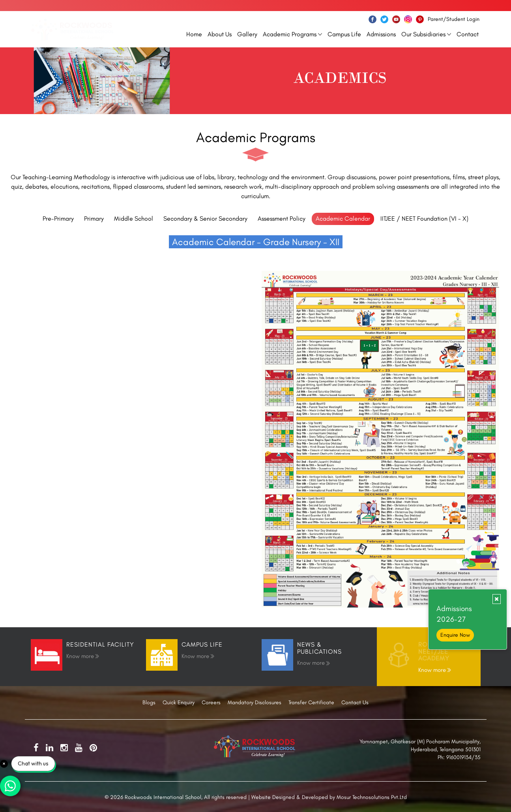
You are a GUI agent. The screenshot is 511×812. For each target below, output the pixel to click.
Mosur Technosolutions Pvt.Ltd (372, 797)
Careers (211, 702)
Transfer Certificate (311, 702)
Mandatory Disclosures (255, 702)
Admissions (381, 34)
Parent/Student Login (454, 19)
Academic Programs (292, 34)
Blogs (149, 702)
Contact (468, 34)
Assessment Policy (282, 218)
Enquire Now (455, 635)
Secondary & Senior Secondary (205, 218)
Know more (83, 656)
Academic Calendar (343, 218)
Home (194, 34)
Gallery (247, 34)
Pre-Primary (58, 218)
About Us (220, 34)
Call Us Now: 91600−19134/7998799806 (432, 5)
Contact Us (355, 702)
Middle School (134, 218)
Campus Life (344, 34)
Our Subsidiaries (426, 34)
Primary (94, 218)
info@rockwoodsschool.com (67, 5)
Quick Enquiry (179, 702)
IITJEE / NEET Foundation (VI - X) (424, 218)
